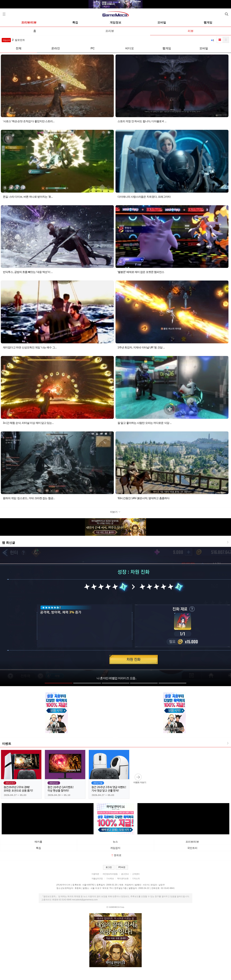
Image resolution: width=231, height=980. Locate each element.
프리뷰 (110, 31)
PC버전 (122, 867)
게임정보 (115, 23)
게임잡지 (115, 848)
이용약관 (95, 874)
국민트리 (192, 848)
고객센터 (136, 874)
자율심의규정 (97, 879)
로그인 (109, 867)
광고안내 (125, 874)
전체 (19, 48)
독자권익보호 (123, 879)
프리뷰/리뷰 (29, 23)
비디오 (130, 48)
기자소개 (136, 879)
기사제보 (110, 879)
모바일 (162, 23)
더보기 (116, 512)
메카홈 (38, 842)
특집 (75, 23)
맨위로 (116, 855)
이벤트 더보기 (140, 779)
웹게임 (208, 23)
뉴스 (115, 842)
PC (93, 48)
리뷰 (191, 31)
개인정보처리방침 (110, 874)
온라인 (56, 48)
